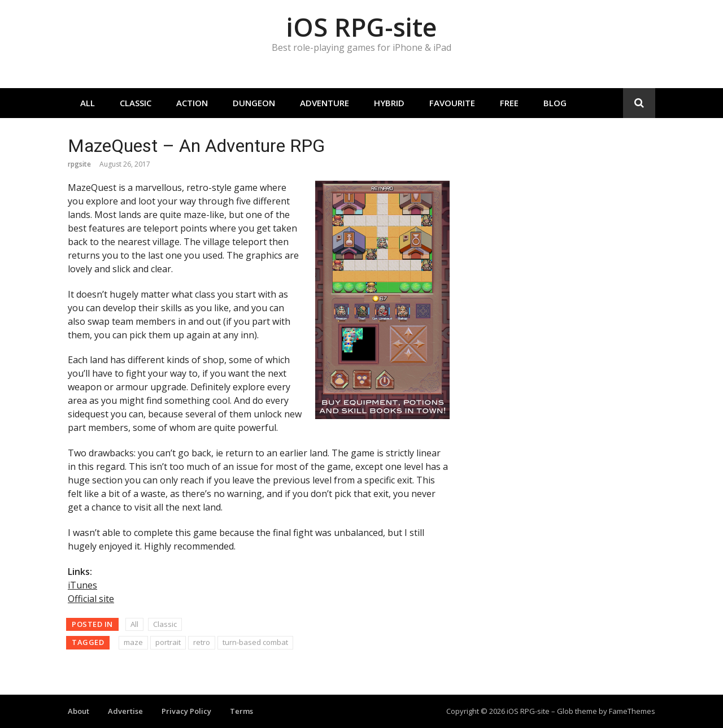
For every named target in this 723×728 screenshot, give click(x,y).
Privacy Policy (186, 711)
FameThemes (632, 711)
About (79, 711)
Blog (555, 103)
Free (509, 103)
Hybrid (389, 103)
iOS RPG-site (361, 27)
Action (192, 103)
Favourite (452, 103)
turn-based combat (255, 642)
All (88, 103)
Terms (241, 711)
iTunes (82, 585)
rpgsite (79, 164)
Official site (91, 599)
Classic (136, 103)
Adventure (325, 103)
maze (133, 642)
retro (202, 642)
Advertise (125, 711)
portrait (168, 642)
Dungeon (254, 103)
